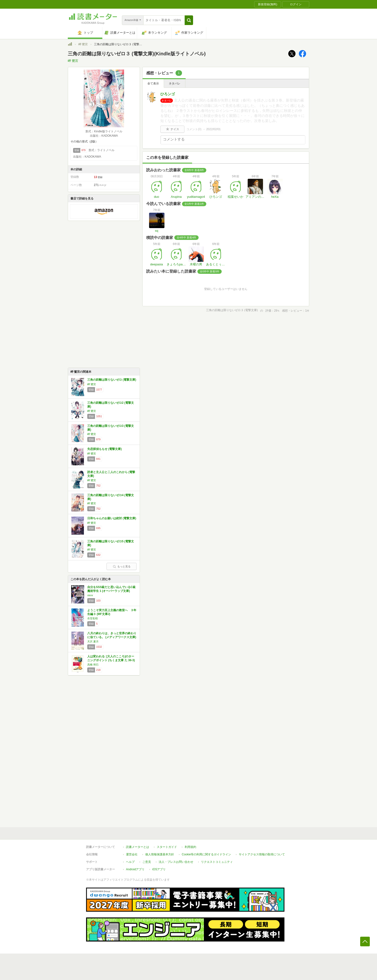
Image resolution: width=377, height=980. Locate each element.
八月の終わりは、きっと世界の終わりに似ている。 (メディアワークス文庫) (112, 635)
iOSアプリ (159, 869)
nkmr (90, 595)
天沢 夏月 (93, 641)
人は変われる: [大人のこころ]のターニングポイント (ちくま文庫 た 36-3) (111, 658)
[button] (189, 20)
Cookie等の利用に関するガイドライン (206, 854)
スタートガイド (167, 847)
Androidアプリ (135, 869)
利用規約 (190, 847)
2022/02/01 (214, 129)
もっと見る (122, 566)
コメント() (194, 129)
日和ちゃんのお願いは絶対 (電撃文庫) (112, 518)
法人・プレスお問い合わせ (176, 862)
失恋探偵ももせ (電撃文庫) (104, 449)
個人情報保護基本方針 (160, 854)
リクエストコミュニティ (217, 862)
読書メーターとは (138, 847)
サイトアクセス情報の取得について (262, 854)
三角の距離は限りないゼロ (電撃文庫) (112, 380)
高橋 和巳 (93, 665)
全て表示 (153, 83)
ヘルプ (130, 862)
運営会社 (132, 854)
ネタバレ (175, 83)
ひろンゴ (168, 94)
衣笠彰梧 (93, 618)
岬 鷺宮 (83, 44)
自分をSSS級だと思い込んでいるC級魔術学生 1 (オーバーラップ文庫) (111, 589)
